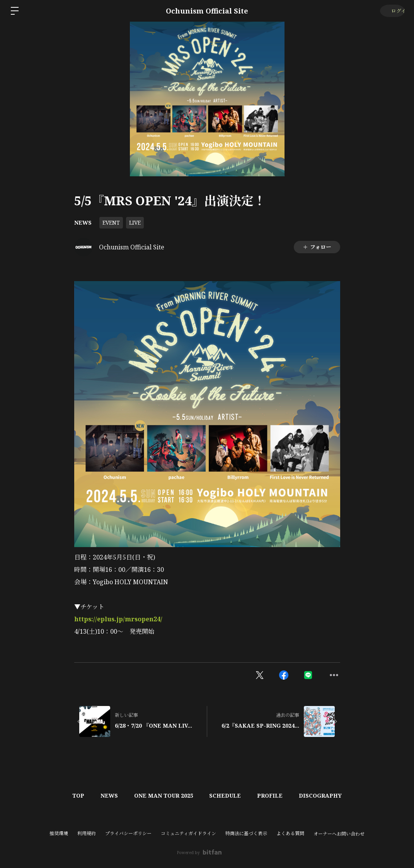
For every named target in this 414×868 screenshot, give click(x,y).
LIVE (135, 223)
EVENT (111, 223)
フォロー (317, 247)
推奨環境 (59, 833)
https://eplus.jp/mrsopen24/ (118, 619)
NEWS (83, 223)
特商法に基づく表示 (246, 833)
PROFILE (275, 796)
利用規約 (87, 833)
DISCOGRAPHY (328, 796)
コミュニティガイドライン (188, 833)
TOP (71, 796)
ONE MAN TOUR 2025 (162, 796)
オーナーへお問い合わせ (339, 834)
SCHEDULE (227, 796)
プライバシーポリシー (128, 833)
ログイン (391, 11)
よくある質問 (290, 833)
